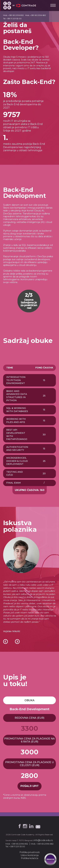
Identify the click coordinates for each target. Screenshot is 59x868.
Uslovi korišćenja (30, 855)
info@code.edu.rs (43, 840)
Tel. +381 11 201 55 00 (12, 19)
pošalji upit (30, 786)
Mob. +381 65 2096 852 (13, 15)
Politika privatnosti (30, 852)
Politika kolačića (30, 858)
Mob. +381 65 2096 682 (36, 15)
